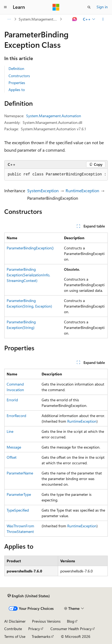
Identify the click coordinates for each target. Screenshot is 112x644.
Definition (16, 68)
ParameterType (19, 494)
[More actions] (103, 19)
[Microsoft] (56, 7)
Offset (12, 457)
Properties (17, 83)
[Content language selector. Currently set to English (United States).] (29, 596)
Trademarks (41, 636)
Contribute (13, 629)
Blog (71, 621)
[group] (56, 175)
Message (14, 447)
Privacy (34, 629)
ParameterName (20, 473)
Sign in (102, 7)
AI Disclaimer (15, 621)
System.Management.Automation (39, 19)
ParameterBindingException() (30, 248)
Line (10, 431)
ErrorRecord (16, 416)
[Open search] (89, 7)
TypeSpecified (18, 510)
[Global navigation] (5, 7)
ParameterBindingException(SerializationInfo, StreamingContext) (28, 275)
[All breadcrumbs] (9, 19)
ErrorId (12, 400)
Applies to (17, 90)
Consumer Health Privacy (71, 629)
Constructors (19, 76)
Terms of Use (15, 636)
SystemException (43, 191)
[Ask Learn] (75, 19)
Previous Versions (46, 621)
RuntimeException (82, 191)
